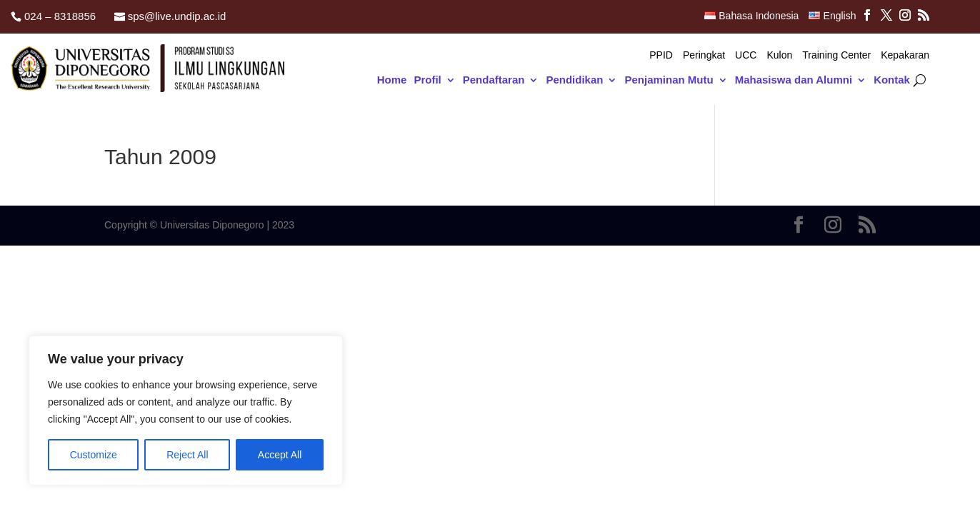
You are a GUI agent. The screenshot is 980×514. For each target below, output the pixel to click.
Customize (94, 455)
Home (392, 80)
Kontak (892, 80)
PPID (661, 55)
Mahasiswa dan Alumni (794, 80)
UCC (746, 55)
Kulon (779, 55)
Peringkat (704, 55)
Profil (427, 80)
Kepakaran (905, 55)
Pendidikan (574, 80)
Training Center (836, 55)
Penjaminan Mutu (669, 80)
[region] (186, 410)
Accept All (280, 455)
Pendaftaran (494, 80)
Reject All (187, 455)
